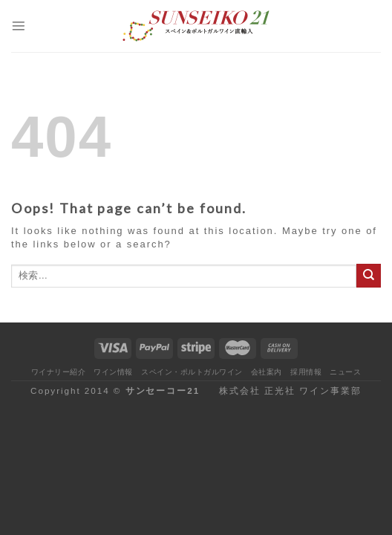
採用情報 (306, 372)
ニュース (345, 372)
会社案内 (267, 372)
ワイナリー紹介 (58, 372)
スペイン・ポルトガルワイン (192, 372)
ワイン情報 (113, 372)
